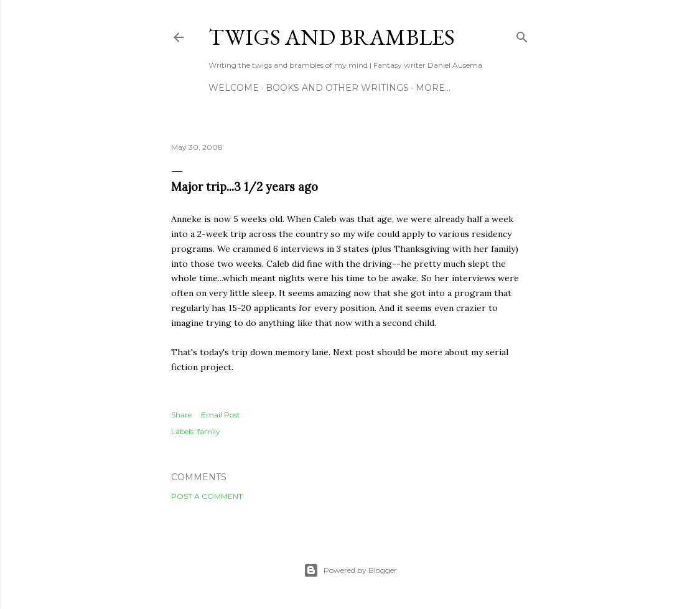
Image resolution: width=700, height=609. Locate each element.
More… (433, 88)
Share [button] (181, 415)
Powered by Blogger (350, 570)
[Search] (522, 35)
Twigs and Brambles (332, 37)
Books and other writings (337, 88)
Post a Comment (207, 496)
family (209, 431)
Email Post (221, 415)
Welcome (234, 88)
